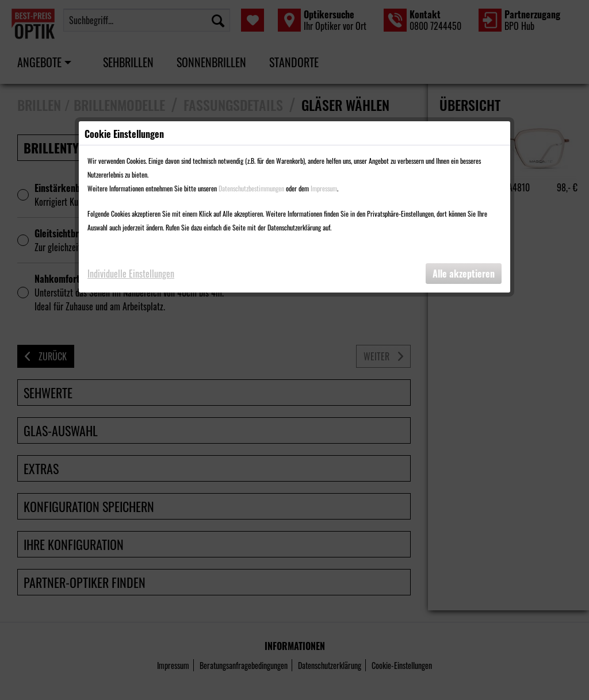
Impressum (324, 188)
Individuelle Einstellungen (131, 274)
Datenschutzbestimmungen (251, 188)
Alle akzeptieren (464, 274)
